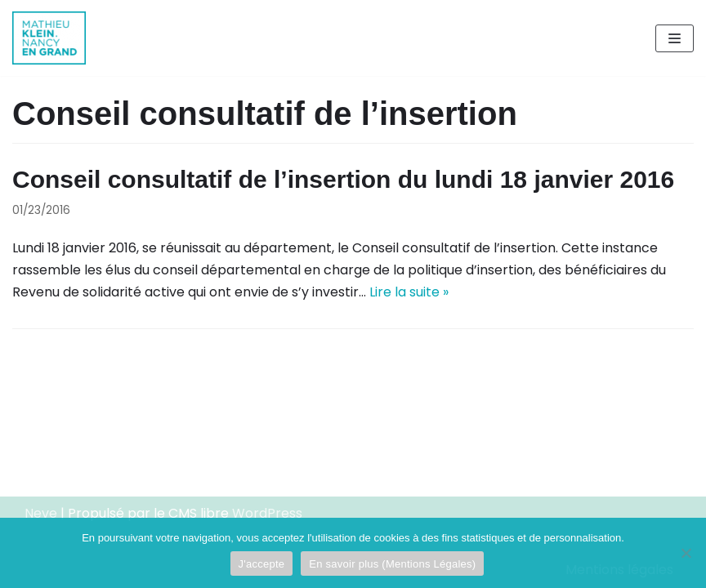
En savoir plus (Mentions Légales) (392, 564)
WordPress (267, 513)
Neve (41, 513)
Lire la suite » (409, 292)
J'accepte (262, 564)
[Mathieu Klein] (49, 38)
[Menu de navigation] (675, 38)
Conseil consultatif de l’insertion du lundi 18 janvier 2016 (343, 179)
